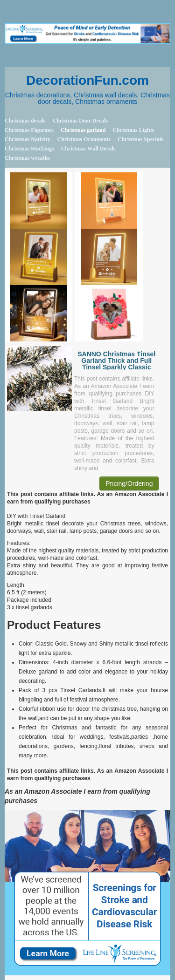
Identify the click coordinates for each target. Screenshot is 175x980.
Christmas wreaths (27, 158)
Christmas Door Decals (80, 121)
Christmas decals (25, 121)
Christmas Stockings (29, 149)
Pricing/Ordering (129, 483)
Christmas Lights (133, 130)
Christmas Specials (140, 139)
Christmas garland (83, 130)
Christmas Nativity (28, 139)
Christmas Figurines (29, 130)
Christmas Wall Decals (88, 149)
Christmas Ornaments (84, 139)
